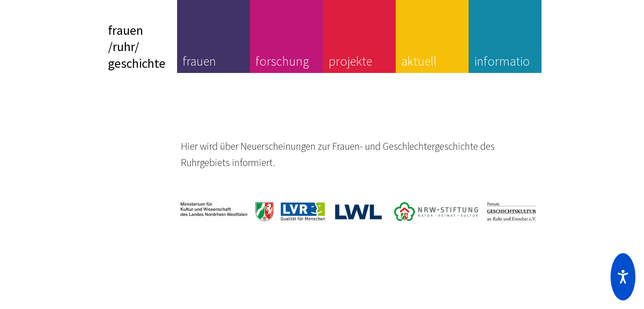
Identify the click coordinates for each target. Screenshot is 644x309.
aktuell (419, 61)
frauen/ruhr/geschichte (137, 47)
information (502, 69)
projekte (350, 61)
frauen (199, 61)
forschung (282, 61)
